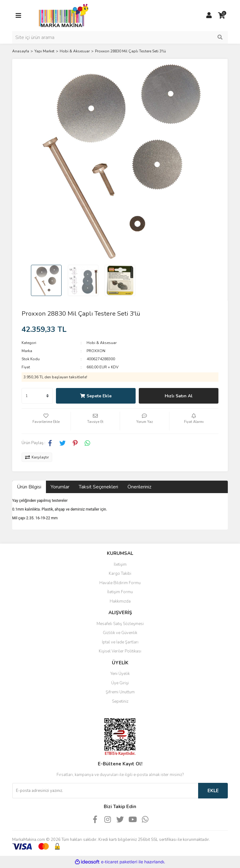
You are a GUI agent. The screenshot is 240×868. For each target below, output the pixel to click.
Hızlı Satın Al (179, 396)
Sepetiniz (120, 701)
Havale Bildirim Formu (120, 583)
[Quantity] (37, 396)
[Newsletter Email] (105, 791)
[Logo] (62, 15)
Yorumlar (60, 487)
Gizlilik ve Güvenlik (120, 633)
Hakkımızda (120, 601)
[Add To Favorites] (46, 421)
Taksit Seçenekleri (98, 487)
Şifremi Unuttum (120, 692)
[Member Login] (209, 16)
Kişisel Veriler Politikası (120, 651)
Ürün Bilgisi (29, 487)
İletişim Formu (120, 592)
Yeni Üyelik (120, 674)
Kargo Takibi (120, 574)
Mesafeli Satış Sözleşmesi (120, 624)
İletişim (120, 565)
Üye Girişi (120, 683)
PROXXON (96, 351)
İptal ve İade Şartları (120, 642)
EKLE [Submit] (213, 791)
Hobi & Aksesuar (102, 343)
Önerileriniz (139, 487)
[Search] (120, 37)
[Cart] (222, 16)
